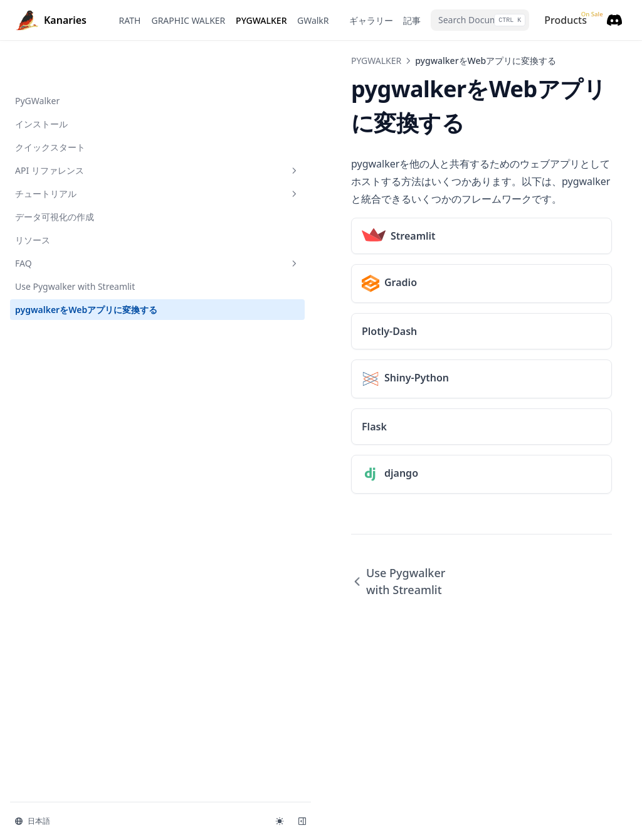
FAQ (77, 223)
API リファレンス (77, 130)
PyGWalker (37, 61)
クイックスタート (50, 107)
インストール (41, 84)
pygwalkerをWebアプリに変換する (73, 276)
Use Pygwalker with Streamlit (75, 246)
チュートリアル (77, 153)
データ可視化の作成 (55, 177)
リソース (33, 200)
